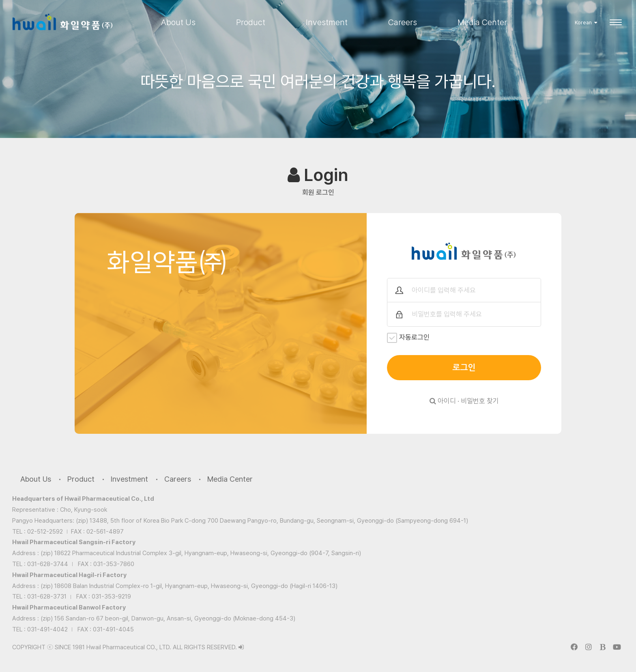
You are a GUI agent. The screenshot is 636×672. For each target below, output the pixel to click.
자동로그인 (408, 338)
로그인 (464, 368)
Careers (403, 22)
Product (251, 22)
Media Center (482, 22)
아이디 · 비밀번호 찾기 (464, 401)
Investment (327, 22)
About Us (178, 22)
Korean (586, 23)
